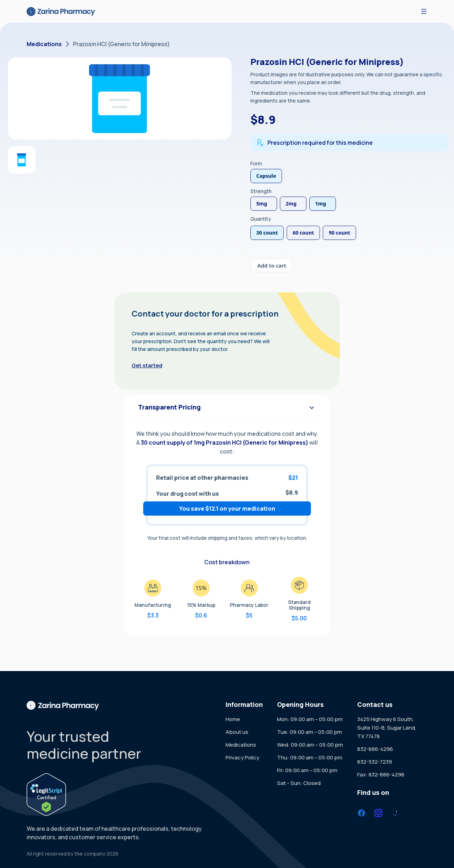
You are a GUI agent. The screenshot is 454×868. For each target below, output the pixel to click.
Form (256, 163)
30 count (267, 233)
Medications (44, 44)
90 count (339, 233)
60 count (303, 233)
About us (237, 732)
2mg (291, 204)
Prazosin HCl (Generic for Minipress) (121, 44)
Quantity (261, 219)
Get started (147, 365)
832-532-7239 (375, 762)
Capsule (266, 176)
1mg (321, 204)
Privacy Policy (242, 757)
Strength (261, 191)
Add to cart (272, 265)
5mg (262, 204)
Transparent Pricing (227, 408)
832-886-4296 (375, 749)
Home (233, 719)
